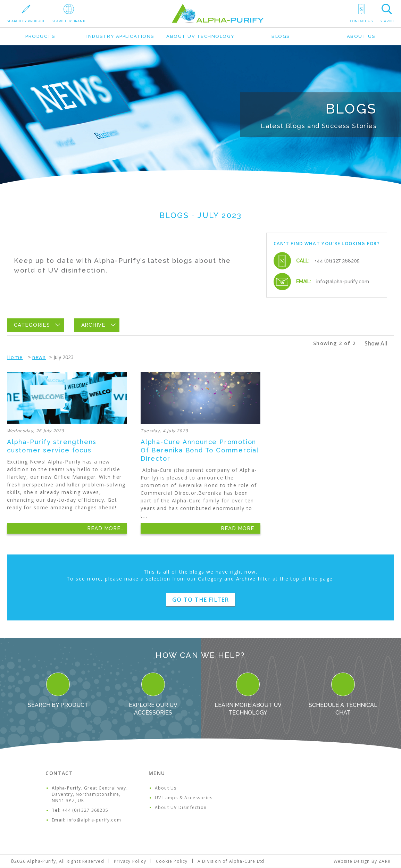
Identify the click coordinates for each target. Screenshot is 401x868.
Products (40, 36)
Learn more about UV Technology (248, 694)
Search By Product (58, 690)
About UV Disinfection (181, 807)
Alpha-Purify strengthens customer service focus (52, 446)
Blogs (281, 36)
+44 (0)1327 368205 (337, 261)
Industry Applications (120, 36)
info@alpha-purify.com (343, 282)
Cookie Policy (172, 861)
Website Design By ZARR (362, 861)
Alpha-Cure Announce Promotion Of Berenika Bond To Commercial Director (200, 450)
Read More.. (105, 528)
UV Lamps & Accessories (184, 798)
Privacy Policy (130, 861)
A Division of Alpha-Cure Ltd (231, 861)
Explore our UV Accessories (153, 694)
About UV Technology (200, 36)
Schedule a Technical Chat (343, 694)
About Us (361, 36)
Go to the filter (200, 600)
